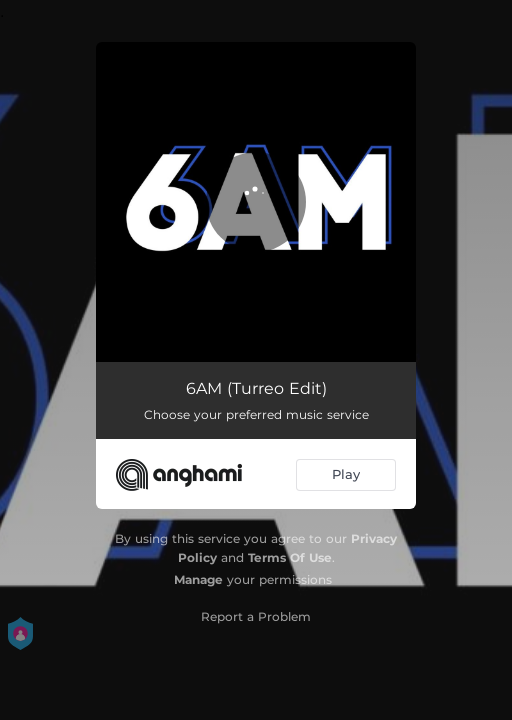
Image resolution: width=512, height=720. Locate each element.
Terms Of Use (290, 557)
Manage (198, 579)
